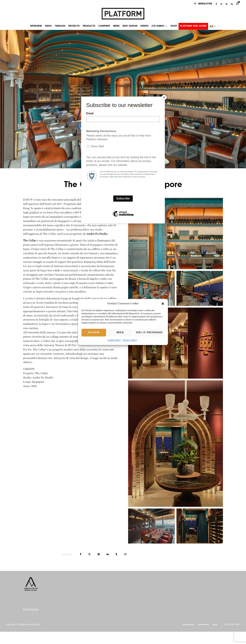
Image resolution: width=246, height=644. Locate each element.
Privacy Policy (130, 341)
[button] (163, 304)
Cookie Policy (114, 341)
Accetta (94, 333)
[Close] (164, 97)
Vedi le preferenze (149, 333)
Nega (120, 333)
